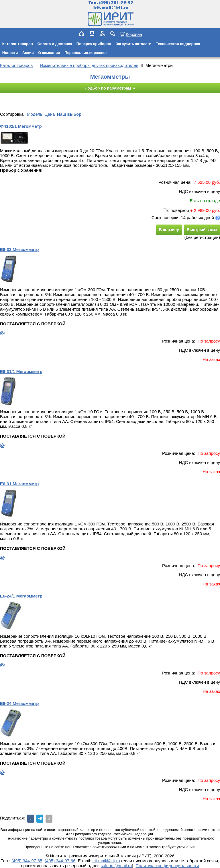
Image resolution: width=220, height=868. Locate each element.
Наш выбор (69, 114)
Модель (35, 114)
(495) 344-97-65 (27, 861)
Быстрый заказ (202, 230)
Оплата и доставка (55, 44)
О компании (49, 53)
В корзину (169, 230)
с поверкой (176, 210)
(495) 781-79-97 (116, 3)
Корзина (134, 34)
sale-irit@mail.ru (116, 866)
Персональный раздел (86, 53)
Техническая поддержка (178, 44)
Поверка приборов (94, 44)
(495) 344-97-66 (60, 861)
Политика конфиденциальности (167, 866)
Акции (28, 53)
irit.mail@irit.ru (111, 8)
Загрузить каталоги (134, 44)
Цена (50, 114)
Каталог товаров (18, 44)
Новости (10, 53)
